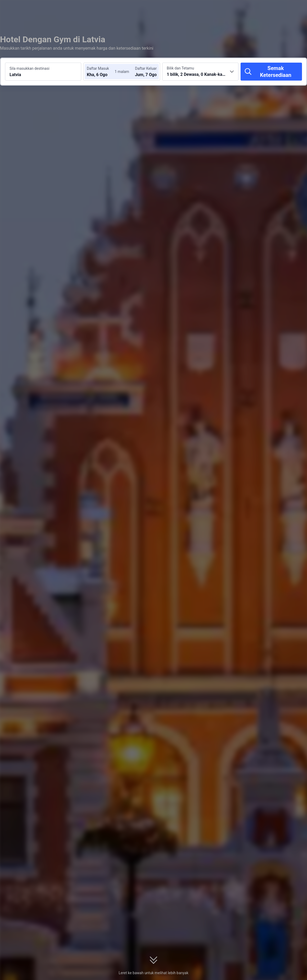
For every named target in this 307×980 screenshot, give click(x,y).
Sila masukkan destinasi (30, 68)
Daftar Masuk (98, 68)
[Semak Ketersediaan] (271, 72)
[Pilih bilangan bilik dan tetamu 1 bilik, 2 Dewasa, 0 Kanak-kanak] (200, 72)
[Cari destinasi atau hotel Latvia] (43, 72)
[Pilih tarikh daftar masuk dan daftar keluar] (103, 72)
